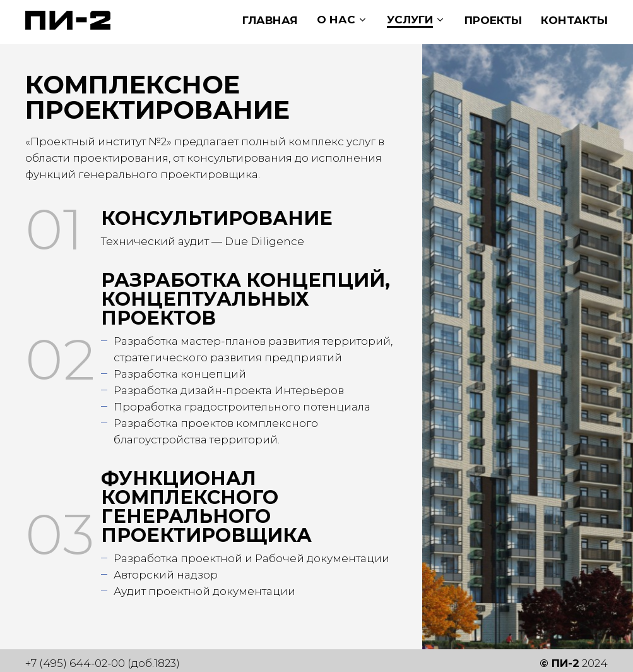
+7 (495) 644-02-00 (75, 663)
